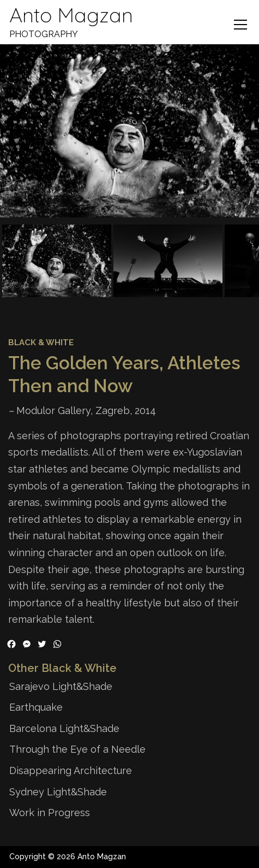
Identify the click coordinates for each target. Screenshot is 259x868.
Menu (240, 25)
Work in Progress (50, 813)
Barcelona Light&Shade (64, 728)
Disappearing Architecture (71, 770)
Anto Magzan (71, 14)
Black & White (41, 343)
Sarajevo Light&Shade (61, 686)
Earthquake (36, 707)
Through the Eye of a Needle (77, 749)
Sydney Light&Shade (58, 792)
